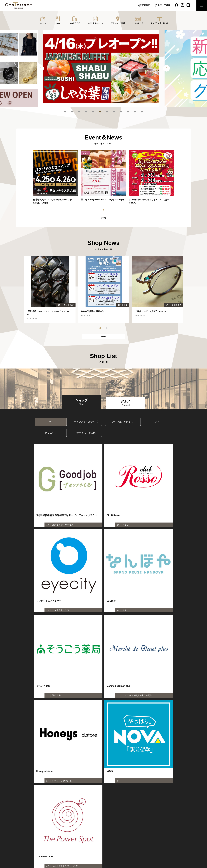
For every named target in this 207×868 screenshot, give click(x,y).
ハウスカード (138, 23)
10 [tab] (128, 112)
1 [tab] (65, 112)
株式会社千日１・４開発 (158, 857)
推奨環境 (140, 857)
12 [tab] (142, 112)
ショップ (43, 23)
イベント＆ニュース (95, 23)
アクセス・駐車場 (118, 23)
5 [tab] (93, 112)
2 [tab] (72, 112)
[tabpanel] (103, 69)
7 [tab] (107, 112)
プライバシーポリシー (122, 857)
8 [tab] (114, 112)
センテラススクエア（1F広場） (74, 857)
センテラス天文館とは (159, 23)
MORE (103, 218)
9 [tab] (121, 112)
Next (166, 68)
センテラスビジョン (100, 857)
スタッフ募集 (164, 5)
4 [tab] (86, 112)
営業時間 (146, 5)
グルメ (58, 23)
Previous (41, 68)
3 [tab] (79, 112)
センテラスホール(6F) (48, 857)
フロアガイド (75, 23)
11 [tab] (135, 112)
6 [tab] (100, 112)
